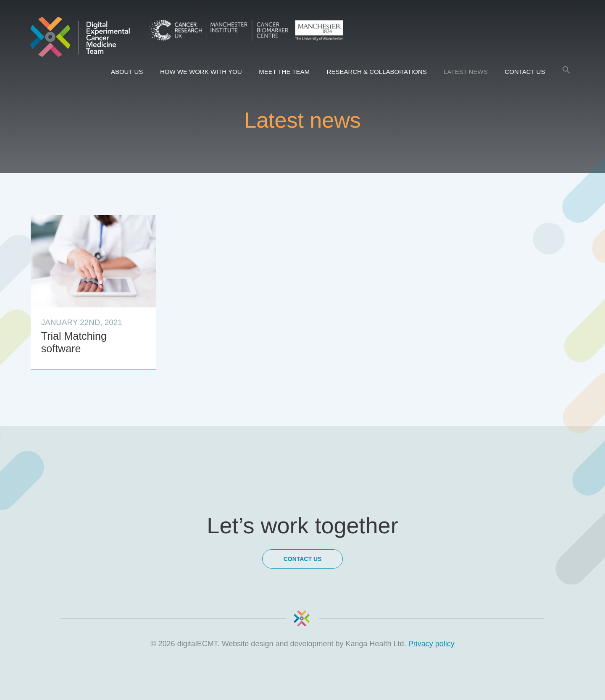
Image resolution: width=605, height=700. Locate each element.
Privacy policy (431, 644)
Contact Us (525, 72)
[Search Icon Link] (566, 70)
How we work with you (201, 72)
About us (127, 72)
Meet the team (284, 72)
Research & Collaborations (377, 72)
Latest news (466, 72)
